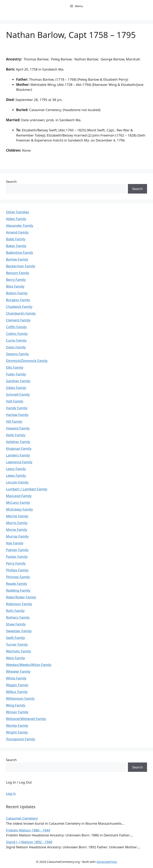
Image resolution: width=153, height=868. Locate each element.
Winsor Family (17, 712)
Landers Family (18, 455)
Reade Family (17, 584)
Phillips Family (17, 570)
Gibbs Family (16, 388)
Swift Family (15, 638)
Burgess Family (18, 300)
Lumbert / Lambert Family (27, 489)
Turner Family (17, 644)
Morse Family (17, 529)
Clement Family (18, 320)
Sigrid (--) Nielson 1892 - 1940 (29, 842)
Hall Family (15, 401)
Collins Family (17, 334)
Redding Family (18, 590)
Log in (11, 793)
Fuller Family (16, 374)
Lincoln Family (17, 482)
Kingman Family (19, 448)
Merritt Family (17, 516)
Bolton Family (17, 293)
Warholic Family (19, 651)
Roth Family (15, 611)
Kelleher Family (18, 442)
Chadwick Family (19, 307)
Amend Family (17, 232)
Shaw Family (16, 624)
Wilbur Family (17, 692)
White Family (16, 678)
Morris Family (17, 523)
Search (11, 182)
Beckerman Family (21, 266)
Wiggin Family (17, 685)
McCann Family (18, 502)
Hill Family (14, 421)
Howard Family (18, 428)
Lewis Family (16, 475)
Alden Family (16, 219)
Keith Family (16, 435)
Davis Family (16, 347)
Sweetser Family (19, 631)
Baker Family (16, 246)
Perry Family (16, 563)
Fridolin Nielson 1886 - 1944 (28, 830)
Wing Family (16, 705)
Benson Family (18, 273)
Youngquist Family (21, 739)
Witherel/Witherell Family (26, 719)
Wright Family (17, 732)
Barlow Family (17, 259)
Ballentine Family (20, 252)
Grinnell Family (18, 394)
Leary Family (16, 469)
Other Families (18, 212)
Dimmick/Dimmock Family (27, 361)
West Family (15, 658)
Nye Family (15, 543)
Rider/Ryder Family (21, 597)
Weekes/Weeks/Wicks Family (29, 665)
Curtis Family (16, 340)
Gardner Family (18, 381)
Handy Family (17, 408)
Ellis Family (15, 367)
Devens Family (17, 354)
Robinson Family (19, 604)
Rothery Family (18, 617)
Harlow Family (17, 415)
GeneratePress (107, 862)
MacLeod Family (19, 496)
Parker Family (17, 557)
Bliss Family (15, 286)
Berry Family (16, 279)
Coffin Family (16, 327)
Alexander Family (20, 225)
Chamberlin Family (21, 313)
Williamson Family (20, 698)
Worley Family (17, 725)
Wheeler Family (18, 671)
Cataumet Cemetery (22, 818)
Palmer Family (17, 550)
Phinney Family (18, 577)
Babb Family (16, 239)
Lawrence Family (19, 462)
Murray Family (17, 536)
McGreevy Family (19, 509)
